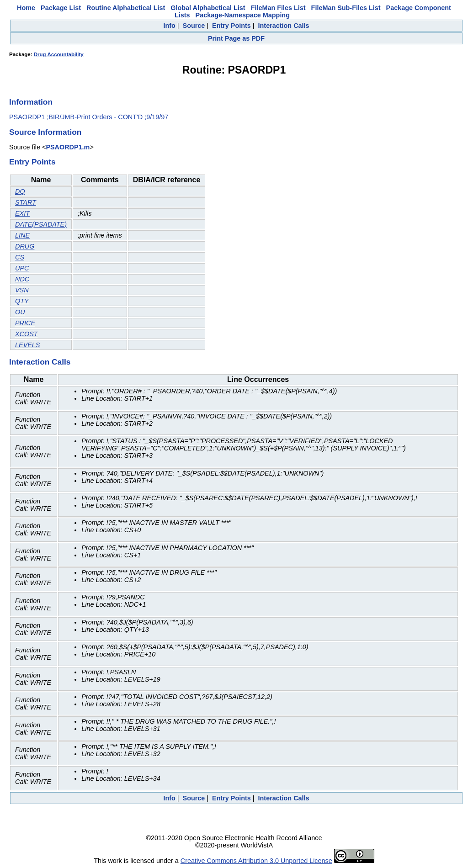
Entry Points (231, 26)
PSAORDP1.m (68, 147)
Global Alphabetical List (208, 8)
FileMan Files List (278, 8)
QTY (22, 301)
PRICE (25, 323)
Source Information (45, 132)
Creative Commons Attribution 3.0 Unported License (256, 861)
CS (20, 257)
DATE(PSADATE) (41, 224)
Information (31, 102)
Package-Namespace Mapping (243, 15)
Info (169, 26)
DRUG (25, 246)
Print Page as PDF (236, 38)
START (26, 202)
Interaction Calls (284, 26)
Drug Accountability (59, 54)
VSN (22, 290)
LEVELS (27, 345)
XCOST (27, 334)
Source (194, 26)
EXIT (22, 213)
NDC (22, 279)
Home (26, 8)
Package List (61, 8)
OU (20, 312)
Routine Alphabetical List (126, 8)
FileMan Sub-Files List (346, 8)
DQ (20, 191)
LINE (22, 235)
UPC (22, 268)
